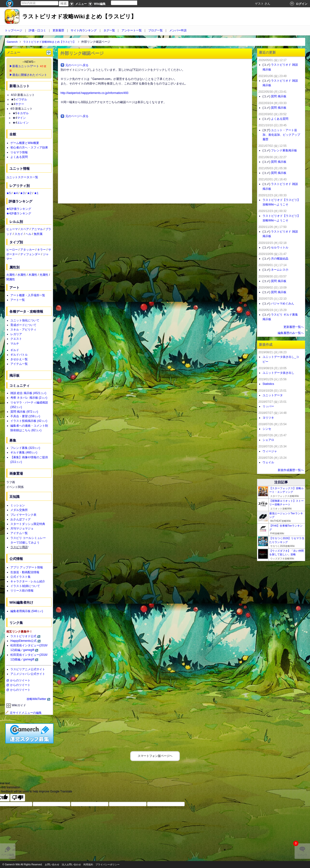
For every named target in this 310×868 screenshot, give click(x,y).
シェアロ (268, 440)
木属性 (33, 275)
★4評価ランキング (19, 213)
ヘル (28, 234)
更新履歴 (58, 30)
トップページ (13, 30)
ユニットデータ (273, 395)
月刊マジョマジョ (22, 529)
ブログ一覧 (155, 30)
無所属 (38, 234)
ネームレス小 (280, 270)
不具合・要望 (25, 416)
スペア (25, 229)
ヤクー (20, 104)
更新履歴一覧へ (294, 327)
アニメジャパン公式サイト (28, 674)
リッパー (268, 406)
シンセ (267, 429)
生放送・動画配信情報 (25, 572)
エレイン (23, 123)
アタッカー (27, 250)
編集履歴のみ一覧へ (291, 333)
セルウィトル (280, 247)
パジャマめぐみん (283, 303)
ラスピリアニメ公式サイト (28, 669)
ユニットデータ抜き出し (278, 373)
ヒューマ (12, 229)
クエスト (16, 339)
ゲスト (259, 4)
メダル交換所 (19, 510)
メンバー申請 (178, 30)
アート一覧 (18, 300)
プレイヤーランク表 (23, 515)
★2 (29, 193)
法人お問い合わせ (71, 864)
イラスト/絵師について (25, 586)
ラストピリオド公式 (23, 636)
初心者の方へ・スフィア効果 (29, 148)
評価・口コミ (37, 30)
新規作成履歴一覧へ (291, 470)
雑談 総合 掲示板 (28, 393)
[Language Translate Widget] (128, 3)
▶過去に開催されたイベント (28, 75)
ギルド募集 (24, 452)
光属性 (44, 275)
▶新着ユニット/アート (24, 66)
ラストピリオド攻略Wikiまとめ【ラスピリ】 (79, 17)
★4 (16, 193)
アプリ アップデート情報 (27, 567)
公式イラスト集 (20, 577)
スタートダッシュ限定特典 (28, 524)
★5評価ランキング (19, 209)
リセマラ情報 (19, 152)
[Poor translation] (18, 798)
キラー (41, 250)
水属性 (22, 275)
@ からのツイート (18, 680)
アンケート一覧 (132, 30)
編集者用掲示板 (27, 611)
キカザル (23, 113)
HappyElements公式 (24, 641)
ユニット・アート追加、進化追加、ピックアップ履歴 (281, 135)
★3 (22, 193)
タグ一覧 (109, 30)
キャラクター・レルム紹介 (28, 581)
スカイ (19, 234)
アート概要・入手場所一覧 (28, 295)
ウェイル (268, 462)
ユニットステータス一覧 (22, 177)
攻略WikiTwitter (36, 699)
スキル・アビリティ (23, 330)
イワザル (21, 99)
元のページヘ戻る (77, 65)
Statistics (268, 384)
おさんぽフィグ (20, 519)
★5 (9, 193)
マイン (21, 118)
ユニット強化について (25, 320)
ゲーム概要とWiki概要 (25, 143)
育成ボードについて (23, 325)
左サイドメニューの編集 (23, 713)
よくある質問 (19, 157)
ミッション (18, 505)
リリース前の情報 (22, 591)
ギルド (15, 350)
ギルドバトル (19, 355)
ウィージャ (270, 451)
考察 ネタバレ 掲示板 (29, 398)
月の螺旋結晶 (280, 259)
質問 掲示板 (24, 412)
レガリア (16, 334)
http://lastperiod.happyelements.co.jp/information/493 (94, 93)
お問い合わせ (52, 864)
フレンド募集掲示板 (284, 150)
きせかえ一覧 (19, 359)
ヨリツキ (268, 418)
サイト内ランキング (84, 30)
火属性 (11, 275)
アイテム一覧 (19, 364)
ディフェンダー (30, 254)
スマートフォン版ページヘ (155, 756)
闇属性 (11, 279)
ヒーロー (12, 250)
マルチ (15, 344)
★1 (36, 193)
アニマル (37, 229)
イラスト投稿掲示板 (29, 421)
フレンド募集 (25, 448)
